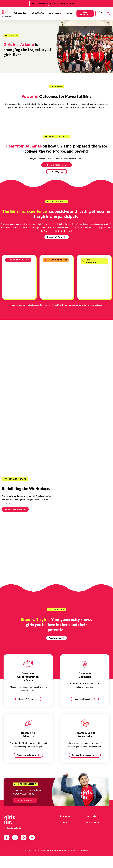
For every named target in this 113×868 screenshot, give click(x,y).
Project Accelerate (15, 509)
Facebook (7, 838)
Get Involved (84, 13)
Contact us (65, 816)
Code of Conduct (93, 823)
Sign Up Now (24, 800)
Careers (64, 823)
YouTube (32, 838)
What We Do (38, 13)
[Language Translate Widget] (39, 3)
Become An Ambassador (84, 755)
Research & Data (56, 237)
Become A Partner (28, 699)
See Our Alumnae (55, 165)
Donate (102, 12)
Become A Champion (84, 699)
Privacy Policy (91, 816)
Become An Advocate (28, 755)
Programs (69, 13)
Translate (67, 3)
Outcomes (54, 13)
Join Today (54, 172)
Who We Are (20, 13)
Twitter (15, 838)
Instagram (24, 838)
